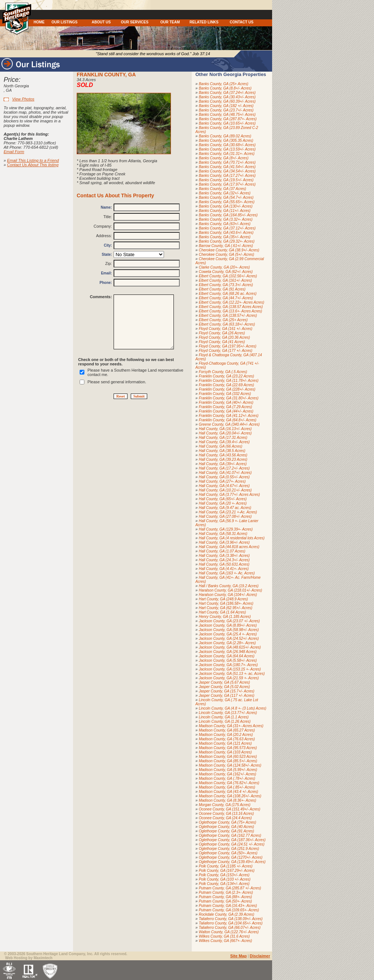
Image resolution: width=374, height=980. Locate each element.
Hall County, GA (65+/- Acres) (223, 499)
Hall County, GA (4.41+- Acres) (224, 569)
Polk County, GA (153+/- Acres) (224, 875)
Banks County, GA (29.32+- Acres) (227, 241)
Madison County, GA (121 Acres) (225, 743)
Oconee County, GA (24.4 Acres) (225, 818)
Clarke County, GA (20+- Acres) (224, 267)
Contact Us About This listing (33, 165)
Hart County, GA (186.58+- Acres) (226, 603)
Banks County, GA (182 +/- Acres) (226, 106)
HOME (39, 22)
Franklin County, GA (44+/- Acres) (226, 411)
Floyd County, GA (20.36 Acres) (224, 337)
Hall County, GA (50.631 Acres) (224, 564)
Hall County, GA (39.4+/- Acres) (224, 442)
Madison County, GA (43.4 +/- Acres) (228, 792)
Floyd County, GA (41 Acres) (222, 342)
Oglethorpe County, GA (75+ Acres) (227, 822)
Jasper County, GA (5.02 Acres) (224, 687)
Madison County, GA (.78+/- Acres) (227, 778)
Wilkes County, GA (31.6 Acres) (224, 936)
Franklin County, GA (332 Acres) (225, 394)
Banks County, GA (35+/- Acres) (225, 237)
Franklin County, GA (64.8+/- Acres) (228, 420)
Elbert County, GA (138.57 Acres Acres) (231, 307)
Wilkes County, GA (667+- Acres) (225, 941)
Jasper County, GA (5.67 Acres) (224, 682)
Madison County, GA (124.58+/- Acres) (230, 765)
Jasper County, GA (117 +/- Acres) (226, 696)
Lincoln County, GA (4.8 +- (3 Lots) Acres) (232, 708)
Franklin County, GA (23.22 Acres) (226, 376)
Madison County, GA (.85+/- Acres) (227, 787)
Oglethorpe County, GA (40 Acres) (226, 827)
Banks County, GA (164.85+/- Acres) (228, 215)
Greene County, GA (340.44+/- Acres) (229, 424)
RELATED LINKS (204, 22)
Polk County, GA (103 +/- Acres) (225, 879)
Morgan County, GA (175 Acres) (224, 805)
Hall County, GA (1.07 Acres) (222, 551)
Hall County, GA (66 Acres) (220, 446)
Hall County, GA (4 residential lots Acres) (232, 538)
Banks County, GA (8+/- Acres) (224, 158)
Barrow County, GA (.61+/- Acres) (226, 246)
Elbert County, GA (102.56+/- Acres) (228, 276)
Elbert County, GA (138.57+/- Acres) (228, 316)
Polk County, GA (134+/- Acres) (224, 884)
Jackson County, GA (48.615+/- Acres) (230, 647)
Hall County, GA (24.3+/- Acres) (224, 560)
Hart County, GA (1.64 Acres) (222, 612)
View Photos (23, 99)
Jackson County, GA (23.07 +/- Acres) (229, 621)
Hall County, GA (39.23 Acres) (223, 459)
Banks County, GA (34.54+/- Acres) (227, 171)
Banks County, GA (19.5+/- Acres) (226, 180)
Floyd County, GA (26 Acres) (222, 333)
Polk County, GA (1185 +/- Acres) (226, 866)
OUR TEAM (170, 22)
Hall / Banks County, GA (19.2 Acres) (229, 586)
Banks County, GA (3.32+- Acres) (226, 219)
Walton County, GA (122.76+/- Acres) (229, 932)
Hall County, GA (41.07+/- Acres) (225, 473)
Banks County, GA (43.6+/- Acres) (226, 233)
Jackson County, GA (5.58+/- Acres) (228, 660)
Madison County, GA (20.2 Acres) (226, 735)
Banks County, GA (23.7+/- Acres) (226, 110)
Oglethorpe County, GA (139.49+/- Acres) (232, 862)
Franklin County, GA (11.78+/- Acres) (228, 381)
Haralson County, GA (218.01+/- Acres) (230, 590)
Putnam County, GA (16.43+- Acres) (228, 906)
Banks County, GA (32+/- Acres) (225, 193)
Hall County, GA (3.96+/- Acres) (224, 542)
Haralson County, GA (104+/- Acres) (228, 595)
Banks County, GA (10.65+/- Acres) (227, 123)
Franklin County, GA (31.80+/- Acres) (228, 398)
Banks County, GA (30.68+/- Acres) (227, 145)
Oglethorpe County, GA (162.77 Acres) (230, 835)
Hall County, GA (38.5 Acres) (222, 451)
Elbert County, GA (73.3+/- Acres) (226, 285)
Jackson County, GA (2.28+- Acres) (227, 643)
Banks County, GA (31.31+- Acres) (227, 154)
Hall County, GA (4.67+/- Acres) (224, 486)
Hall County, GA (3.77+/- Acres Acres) (229, 495)
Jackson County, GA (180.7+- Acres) (228, 665)
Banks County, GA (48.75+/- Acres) (227, 115)
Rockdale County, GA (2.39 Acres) (226, 914)
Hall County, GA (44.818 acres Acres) (229, 547)
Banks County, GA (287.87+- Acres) (228, 119)
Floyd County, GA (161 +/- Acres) (226, 329)
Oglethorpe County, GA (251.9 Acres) (229, 849)
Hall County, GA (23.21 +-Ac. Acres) (228, 512)
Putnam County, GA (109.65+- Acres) (229, 910)
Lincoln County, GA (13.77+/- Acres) (228, 713)
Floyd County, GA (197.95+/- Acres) (228, 346)
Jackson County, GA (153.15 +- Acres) (230, 669)
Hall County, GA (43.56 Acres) (223, 455)
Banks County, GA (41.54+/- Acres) (227, 167)
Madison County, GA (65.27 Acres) (227, 730)
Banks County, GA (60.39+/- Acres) (227, 101)
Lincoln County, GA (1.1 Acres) (224, 717)
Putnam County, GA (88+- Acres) (225, 897)
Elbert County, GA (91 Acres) (222, 289)
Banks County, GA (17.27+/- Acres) (227, 176)
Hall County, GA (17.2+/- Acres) (224, 468)
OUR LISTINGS (64, 22)
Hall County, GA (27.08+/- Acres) (225, 516)
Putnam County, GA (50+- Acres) (225, 901)
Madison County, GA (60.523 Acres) (228, 757)
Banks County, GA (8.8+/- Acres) (225, 88)
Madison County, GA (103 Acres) (225, 752)
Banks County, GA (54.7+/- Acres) (226, 197)
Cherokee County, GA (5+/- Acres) (226, 255)
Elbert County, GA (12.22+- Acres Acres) (231, 302)
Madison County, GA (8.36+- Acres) (227, 800)
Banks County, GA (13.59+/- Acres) (227, 149)
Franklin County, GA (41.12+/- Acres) (228, 416)
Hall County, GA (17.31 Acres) (223, 438)
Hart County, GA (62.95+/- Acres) (226, 608)
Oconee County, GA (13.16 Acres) (226, 814)
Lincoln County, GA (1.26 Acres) (225, 721)
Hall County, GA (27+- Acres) (222, 481)
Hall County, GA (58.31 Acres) (223, 534)
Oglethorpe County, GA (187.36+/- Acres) (232, 840)
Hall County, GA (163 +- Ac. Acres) (227, 573)
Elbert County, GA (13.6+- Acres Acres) (230, 311)
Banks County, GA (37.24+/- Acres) (227, 93)
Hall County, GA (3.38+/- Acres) (224, 556)
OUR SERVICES (135, 22)
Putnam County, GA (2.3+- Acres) (226, 892)
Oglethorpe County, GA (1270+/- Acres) (230, 857)
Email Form (14, 152)
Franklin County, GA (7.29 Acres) (225, 407)
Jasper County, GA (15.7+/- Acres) (226, 691)
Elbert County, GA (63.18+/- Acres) (227, 324)
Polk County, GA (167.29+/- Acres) (227, 871)
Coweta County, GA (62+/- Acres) (226, 272)
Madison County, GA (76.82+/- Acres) (229, 783)
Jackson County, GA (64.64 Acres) (226, 656)
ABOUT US (101, 22)
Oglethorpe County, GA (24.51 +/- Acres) (232, 844)
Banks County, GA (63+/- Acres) (225, 224)
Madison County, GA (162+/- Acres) (227, 774)
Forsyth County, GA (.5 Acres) (223, 372)
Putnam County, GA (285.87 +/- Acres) (230, 888)
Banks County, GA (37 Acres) (222, 189)
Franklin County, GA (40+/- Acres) (226, 402)
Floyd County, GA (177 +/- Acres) (226, 351)
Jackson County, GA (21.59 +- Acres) (229, 678)
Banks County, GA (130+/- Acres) (226, 206)
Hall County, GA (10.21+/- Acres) (225, 490)
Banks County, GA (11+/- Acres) (225, 211)
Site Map (238, 956)
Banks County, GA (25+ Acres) (224, 84)
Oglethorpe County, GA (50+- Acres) (228, 853)
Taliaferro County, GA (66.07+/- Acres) (230, 928)
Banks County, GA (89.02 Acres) (225, 136)
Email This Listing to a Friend (33, 160)
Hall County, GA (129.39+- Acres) (226, 529)
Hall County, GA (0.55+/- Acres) (224, 477)
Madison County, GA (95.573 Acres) (228, 748)
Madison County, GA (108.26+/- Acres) (230, 796)
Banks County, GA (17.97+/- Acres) (227, 184)
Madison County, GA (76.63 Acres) (227, 739)
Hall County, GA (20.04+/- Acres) (225, 433)
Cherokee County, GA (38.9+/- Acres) (229, 250)
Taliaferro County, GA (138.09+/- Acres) (231, 919)
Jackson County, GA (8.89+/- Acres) (228, 625)
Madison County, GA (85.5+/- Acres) (228, 761)
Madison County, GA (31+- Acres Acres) (231, 726)
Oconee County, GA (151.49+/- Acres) (229, 809)
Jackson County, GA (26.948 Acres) (228, 652)
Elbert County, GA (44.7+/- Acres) (226, 298)
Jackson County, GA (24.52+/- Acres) (229, 639)
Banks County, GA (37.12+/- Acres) (227, 228)
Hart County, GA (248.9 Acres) (223, 599)
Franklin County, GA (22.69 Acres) (226, 385)
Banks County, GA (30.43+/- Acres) (227, 97)
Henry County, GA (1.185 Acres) (225, 617)
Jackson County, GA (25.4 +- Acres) (228, 634)
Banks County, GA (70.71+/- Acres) (227, 162)
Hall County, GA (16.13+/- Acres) (225, 429)
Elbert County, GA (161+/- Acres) (225, 280)
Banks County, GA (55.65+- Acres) (227, 202)
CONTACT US (242, 22)
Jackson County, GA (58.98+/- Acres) (229, 630)
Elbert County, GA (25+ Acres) (223, 320)
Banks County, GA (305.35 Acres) (226, 140)
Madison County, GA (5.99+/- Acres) (228, 770)
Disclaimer (260, 956)
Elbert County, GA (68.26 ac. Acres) (228, 294)
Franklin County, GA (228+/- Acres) (227, 389)
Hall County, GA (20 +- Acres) (223, 503)
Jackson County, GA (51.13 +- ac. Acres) (232, 674)
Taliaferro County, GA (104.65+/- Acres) (231, 923)
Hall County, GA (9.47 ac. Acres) (225, 508)
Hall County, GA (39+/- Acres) (223, 464)
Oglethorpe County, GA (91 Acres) (226, 831)
